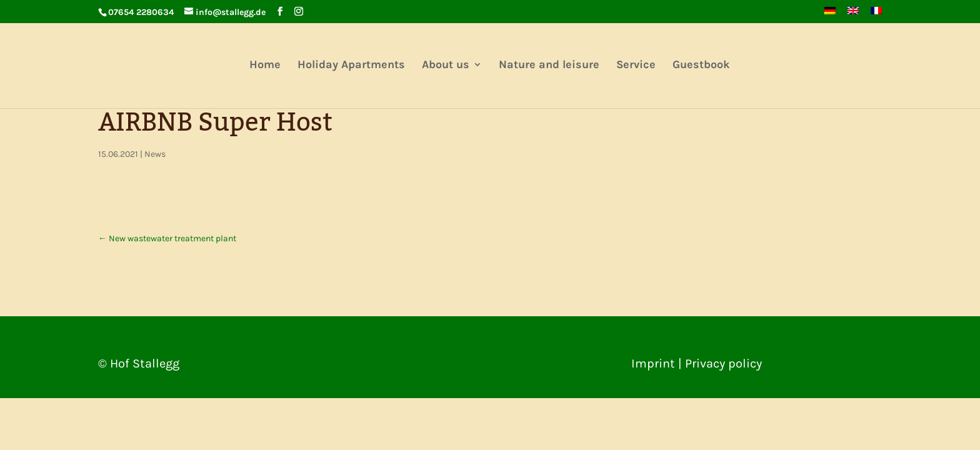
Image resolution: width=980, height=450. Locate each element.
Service (636, 66)
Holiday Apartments (351, 66)
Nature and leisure (549, 66)
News (155, 154)
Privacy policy (723, 363)
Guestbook (701, 66)
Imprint (653, 363)
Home (265, 66)
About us (446, 66)
